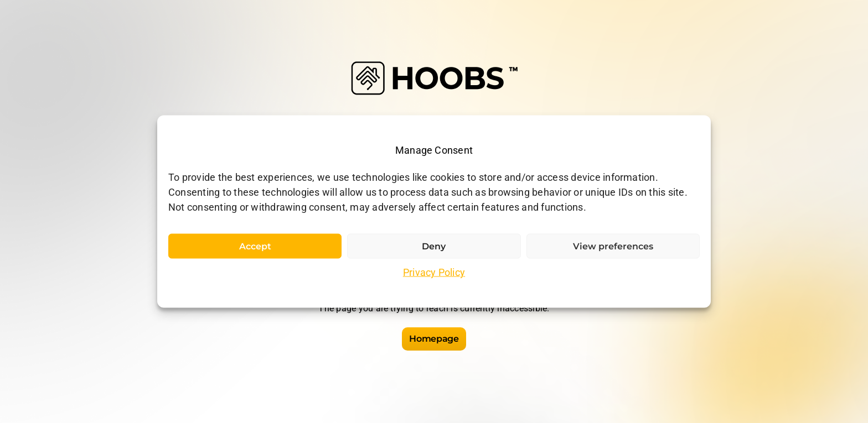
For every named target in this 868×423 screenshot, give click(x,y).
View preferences (613, 246)
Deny (434, 246)
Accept (255, 246)
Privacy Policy (434, 272)
